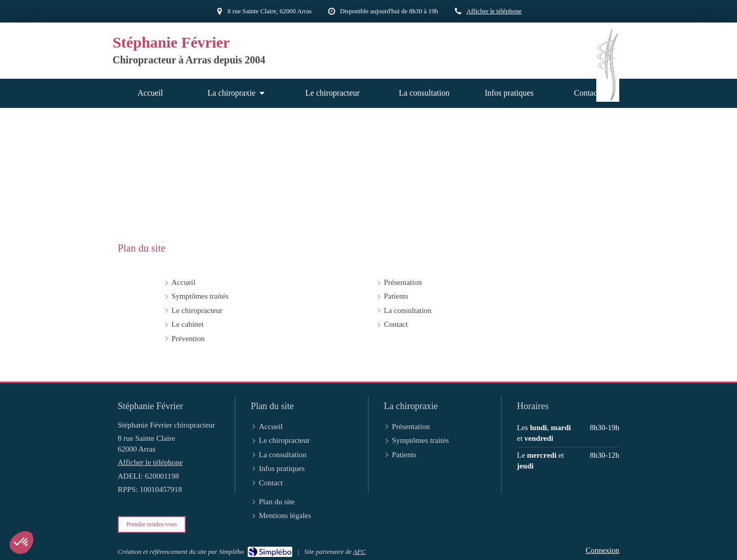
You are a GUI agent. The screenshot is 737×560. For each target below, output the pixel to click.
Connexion (602, 550)
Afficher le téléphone (494, 11)
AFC (360, 552)
